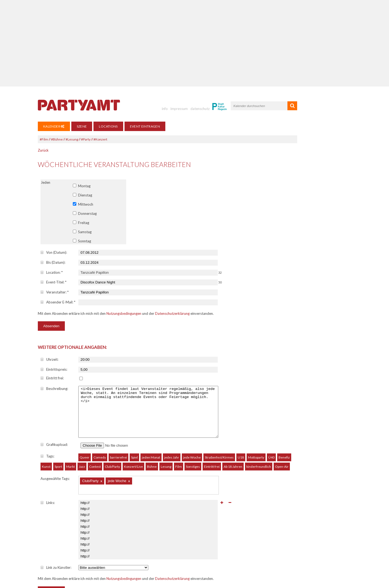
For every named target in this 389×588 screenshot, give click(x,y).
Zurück (43, 150)
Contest (95, 444)
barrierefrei (118, 435)
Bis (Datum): (53, 262)
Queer (85, 435)
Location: (52, 272)
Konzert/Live (133, 444)
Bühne (152, 444)
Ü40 (271, 435)
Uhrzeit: (49, 359)
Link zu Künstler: (56, 545)
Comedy (100, 435)
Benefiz (284, 435)
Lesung (166, 444)
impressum (179, 109)
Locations (108, 126)
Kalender (54, 126)
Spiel (134, 435)
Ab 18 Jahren (233, 444)
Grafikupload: (54, 422)
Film (179, 444)
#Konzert (100, 139)
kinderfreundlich (259, 444)
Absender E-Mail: (58, 302)
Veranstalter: (55, 292)
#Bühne (57, 139)
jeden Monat (151, 435)
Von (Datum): (54, 252)
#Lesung (72, 139)
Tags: (47, 434)
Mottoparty (256, 435)
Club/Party (112, 444)
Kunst (46, 444)
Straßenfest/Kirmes (219, 435)
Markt (71, 444)
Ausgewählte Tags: (55, 456)
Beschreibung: (54, 389)
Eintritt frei (212, 444)
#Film (44, 139)
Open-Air (282, 444)
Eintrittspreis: (54, 369)
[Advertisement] (194, 43)
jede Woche (192, 435)
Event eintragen (145, 126)
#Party (86, 139)
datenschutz (200, 109)
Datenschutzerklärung (172, 313)
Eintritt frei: (52, 378)
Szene (82, 126)
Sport (58, 444)
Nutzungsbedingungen (124, 313)
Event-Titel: (53, 282)
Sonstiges (193, 444)
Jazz (82, 444)
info (165, 109)
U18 (241, 435)
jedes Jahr (172, 435)
